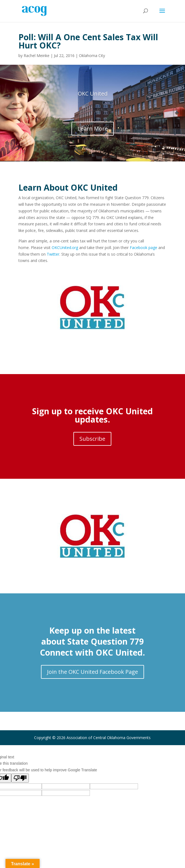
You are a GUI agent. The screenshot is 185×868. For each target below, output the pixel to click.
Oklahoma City (92, 56)
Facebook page (143, 248)
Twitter (53, 254)
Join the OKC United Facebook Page (93, 672)
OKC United (93, 94)
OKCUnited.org (65, 248)
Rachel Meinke (37, 56)
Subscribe (92, 439)
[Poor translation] (20, 778)
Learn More (93, 129)
